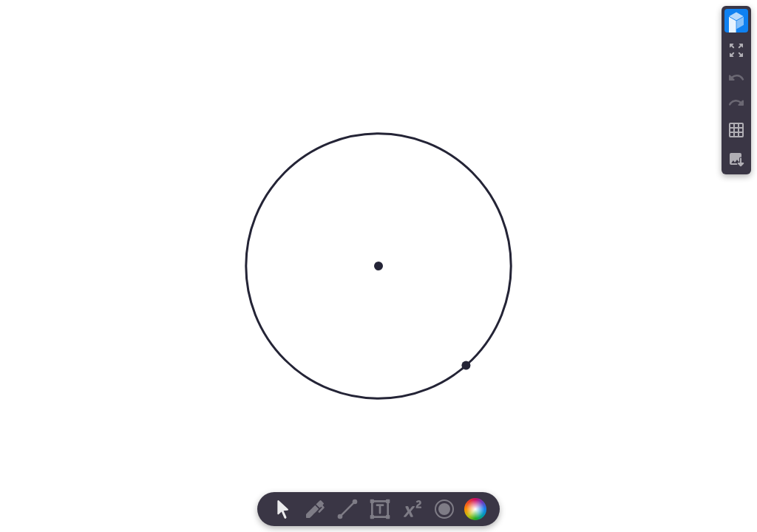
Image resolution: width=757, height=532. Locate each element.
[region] (378, 266)
